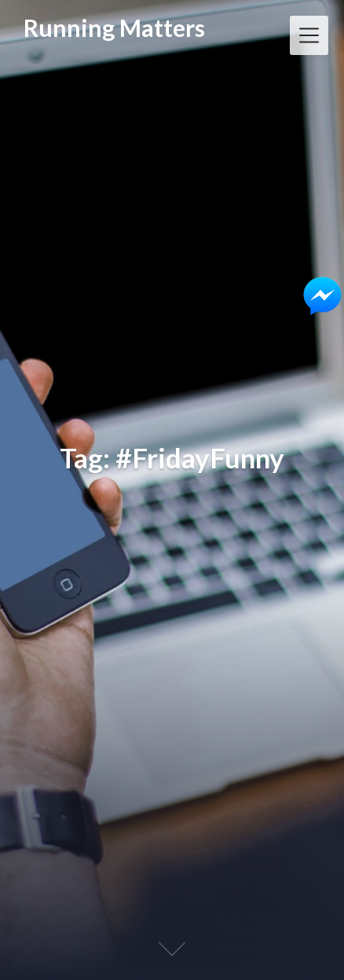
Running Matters (114, 28)
